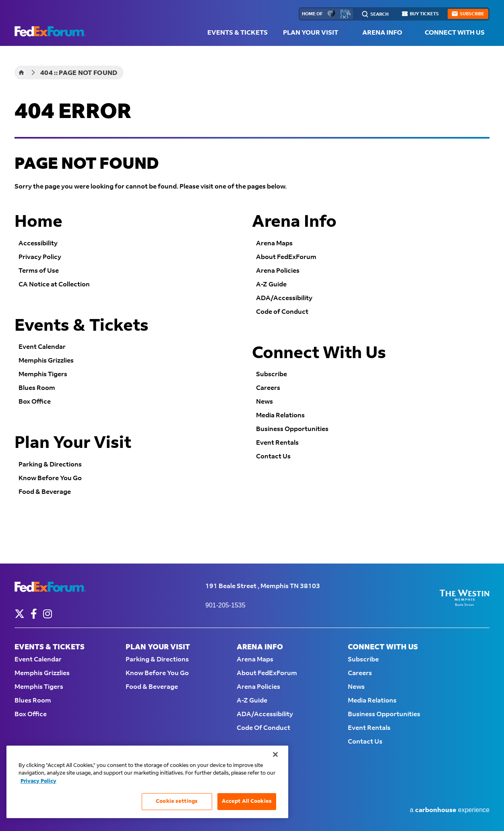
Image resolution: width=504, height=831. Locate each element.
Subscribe (272, 374)
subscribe (472, 14)
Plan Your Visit (311, 33)
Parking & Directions (50, 465)
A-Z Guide (271, 285)
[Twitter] (20, 614)
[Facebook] (34, 614)
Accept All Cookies (247, 801)
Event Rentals (277, 443)
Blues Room (37, 388)
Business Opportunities (292, 429)
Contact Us (273, 457)
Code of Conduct (282, 312)
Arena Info (382, 33)
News (264, 402)
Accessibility (38, 243)
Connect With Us (455, 33)
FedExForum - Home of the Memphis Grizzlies (50, 31)
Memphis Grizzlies (46, 361)
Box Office (35, 402)
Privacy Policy (40, 257)
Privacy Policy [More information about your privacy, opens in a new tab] (38, 781)
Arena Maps (274, 243)
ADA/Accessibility (284, 298)
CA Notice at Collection (54, 285)
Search (379, 15)
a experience (450, 810)
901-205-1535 (225, 605)
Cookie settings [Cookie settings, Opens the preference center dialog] (177, 801)
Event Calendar (42, 347)
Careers (268, 388)
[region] (147, 782)
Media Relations (280, 415)
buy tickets (424, 14)
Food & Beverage (45, 492)
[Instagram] (48, 614)
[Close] (275, 754)
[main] (252, 305)
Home (21, 73)
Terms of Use (39, 271)
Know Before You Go (50, 478)
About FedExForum (286, 257)
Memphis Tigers (43, 374)
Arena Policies (278, 271)
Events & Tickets (238, 33)
